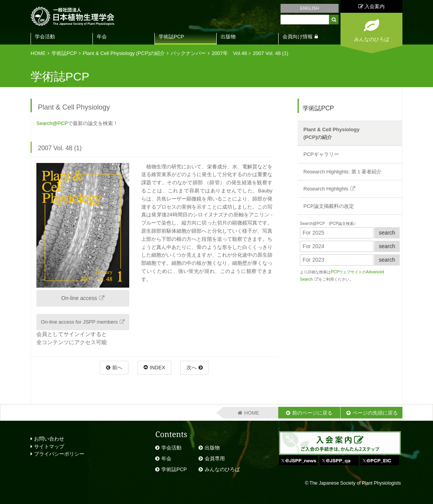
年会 (102, 37)
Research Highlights (326, 189)
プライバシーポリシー (57, 454)
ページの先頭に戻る (375, 413)
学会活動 (45, 37)
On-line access (79, 298)
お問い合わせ (47, 439)
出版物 (228, 37)
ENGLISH (310, 8)
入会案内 (372, 6)
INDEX (157, 368)
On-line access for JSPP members (79, 322)
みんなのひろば (222, 469)
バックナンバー (188, 53)
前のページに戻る (312, 413)
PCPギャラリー (321, 154)
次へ (192, 368)
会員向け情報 (298, 37)
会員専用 (215, 459)
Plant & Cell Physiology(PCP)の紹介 (331, 133)
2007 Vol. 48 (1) (270, 53)
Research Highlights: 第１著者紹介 (342, 172)
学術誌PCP (171, 37)
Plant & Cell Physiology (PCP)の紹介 (124, 53)
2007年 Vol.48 (229, 53)
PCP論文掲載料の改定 (329, 206)
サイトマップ (47, 447)
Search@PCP (52, 123)
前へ (117, 368)
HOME (38, 53)
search (387, 233)
